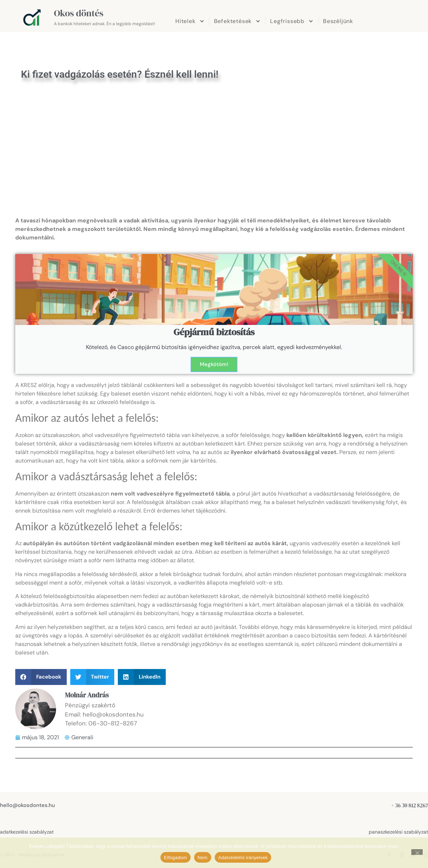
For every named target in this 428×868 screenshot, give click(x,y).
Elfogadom (175, 858)
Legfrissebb (292, 21)
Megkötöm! (214, 364)
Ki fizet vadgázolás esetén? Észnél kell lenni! (120, 74)
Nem (203, 858)
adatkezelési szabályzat (27, 832)
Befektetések (238, 21)
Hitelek (190, 21)
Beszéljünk (338, 21)
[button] (41, 677)
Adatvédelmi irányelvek (243, 858)
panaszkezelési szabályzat (398, 832)
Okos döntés (79, 13)
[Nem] (417, 852)
